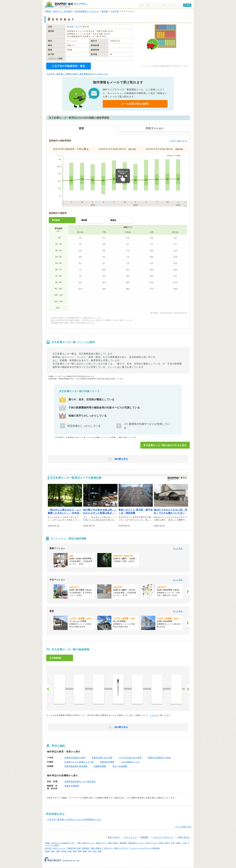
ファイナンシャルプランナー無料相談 (145, 848)
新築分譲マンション (136, 843)
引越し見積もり (97, 848)
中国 (89, 851)
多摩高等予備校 (107, 762)
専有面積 (56, 220)
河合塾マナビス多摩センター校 (79, 762)
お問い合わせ (184, 837)
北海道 (47, 851)
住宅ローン (109, 848)
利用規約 (145, 837)
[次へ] (187, 592)
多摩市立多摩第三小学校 (159, 758)
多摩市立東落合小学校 (75, 758)
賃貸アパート (101, 843)
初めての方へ (114, 837)
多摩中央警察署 (72, 786)
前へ (49, 689)
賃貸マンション (88, 843)
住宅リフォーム (59, 848)
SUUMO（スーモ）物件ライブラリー (66, 5)
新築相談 (86, 848)
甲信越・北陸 (66, 851)
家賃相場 (123, 843)
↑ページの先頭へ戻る (183, 827)
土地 (185, 843)
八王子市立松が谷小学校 (130, 758)
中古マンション (152, 843)
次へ (187, 689)
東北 (53, 851)
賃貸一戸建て (113, 843)
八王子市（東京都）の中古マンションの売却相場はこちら (74, 819)
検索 (188, 5)
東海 (75, 851)
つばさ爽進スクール (130, 762)
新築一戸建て (164, 843)
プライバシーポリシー (163, 837)
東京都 (105, 11)
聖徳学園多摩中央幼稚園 (76, 766)
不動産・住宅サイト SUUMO (58, 11)
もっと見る (178, 548)
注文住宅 (48, 848)
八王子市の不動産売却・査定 (69, 66)
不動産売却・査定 (74, 848)
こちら (153, 715)
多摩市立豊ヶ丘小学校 (102, 758)
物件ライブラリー (122, 848)
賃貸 (79, 843)
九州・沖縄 (97, 851)
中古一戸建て (176, 843)
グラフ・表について (179, 141)
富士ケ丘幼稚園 (120, 766)
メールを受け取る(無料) (135, 104)
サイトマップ (130, 837)
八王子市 (115, 11)
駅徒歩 (113, 220)
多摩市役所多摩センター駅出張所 (80, 782)
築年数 (84, 220)
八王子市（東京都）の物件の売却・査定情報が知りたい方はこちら (77, 74)
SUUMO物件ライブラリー (87, 11)
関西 (80, 851)
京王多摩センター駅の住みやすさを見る (165, 445)
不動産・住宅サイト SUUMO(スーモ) (60, 843)
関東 (58, 851)
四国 (85, 851)
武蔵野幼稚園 (100, 766)
